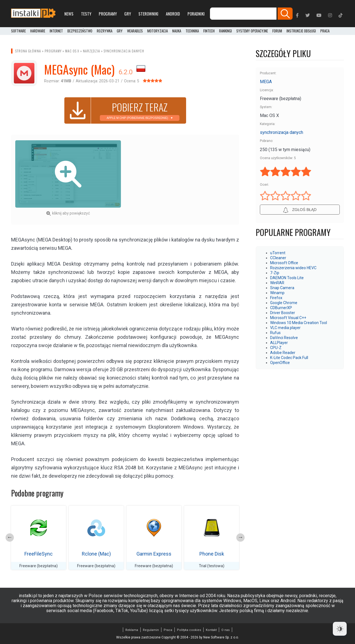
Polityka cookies (189, 630)
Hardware (38, 31)
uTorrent (278, 253)
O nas (225, 630)
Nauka (177, 31)
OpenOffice (280, 363)
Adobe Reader (283, 353)
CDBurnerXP (281, 308)
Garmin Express (154, 554)
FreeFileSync (39, 554)
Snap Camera (282, 288)
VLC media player (285, 328)
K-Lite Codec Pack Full (289, 358)
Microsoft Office (284, 263)
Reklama (132, 630)
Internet (56, 31)
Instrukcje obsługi (301, 31)
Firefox (276, 298)
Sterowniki (148, 14)
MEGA (266, 82)
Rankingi (225, 31)
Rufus (275, 333)
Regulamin (151, 630)
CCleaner (278, 258)
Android (173, 14)
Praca (168, 630)
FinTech (209, 31)
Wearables (135, 31)
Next (240, 538)
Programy (108, 14)
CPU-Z (276, 348)
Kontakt (211, 630)
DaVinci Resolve (284, 338)
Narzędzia (92, 51)
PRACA (325, 31)
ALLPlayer (279, 343)
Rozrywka (105, 31)
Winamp (277, 293)
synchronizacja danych (124, 51)
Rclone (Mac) (96, 554)
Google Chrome (284, 303)
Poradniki (196, 14)
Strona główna (28, 51)
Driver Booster (283, 313)
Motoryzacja (158, 31)
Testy (86, 14)
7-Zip (275, 273)
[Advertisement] (182, 179)
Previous (10, 538)
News (69, 14)
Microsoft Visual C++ (288, 318)
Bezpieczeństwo (80, 31)
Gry (128, 14)
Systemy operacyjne (252, 31)
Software (18, 31)
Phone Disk (212, 554)
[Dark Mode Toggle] (340, 629)
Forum (277, 31)
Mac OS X (72, 51)
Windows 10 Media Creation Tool (299, 323)
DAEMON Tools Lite (287, 278)
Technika (192, 31)
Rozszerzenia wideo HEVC (293, 268)
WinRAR (277, 283)
